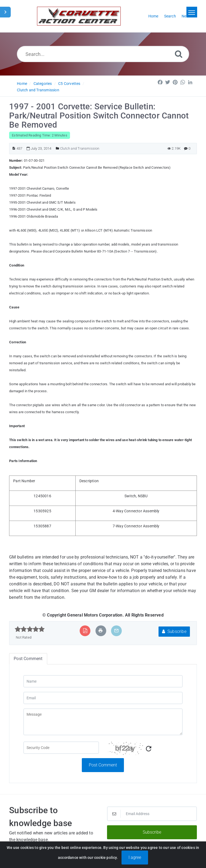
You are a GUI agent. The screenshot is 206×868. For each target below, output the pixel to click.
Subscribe (174, 631)
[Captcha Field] (61, 748)
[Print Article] (101, 631)
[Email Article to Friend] (116, 631)
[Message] (103, 722)
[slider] (30, 629)
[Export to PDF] (85, 631)
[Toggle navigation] (192, 12)
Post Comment (103, 765)
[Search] (179, 54)
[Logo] (79, 16)
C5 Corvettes (69, 84)
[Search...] (103, 54)
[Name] (103, 681)
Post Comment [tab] (28, 659)
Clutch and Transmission (38, 90)
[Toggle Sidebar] (5, 12)
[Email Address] (152, 814)
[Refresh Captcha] (149, 749)
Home (22, 84)
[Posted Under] (58, 148)
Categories (43, 84)
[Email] (103, 698)
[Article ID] (14, 148)
